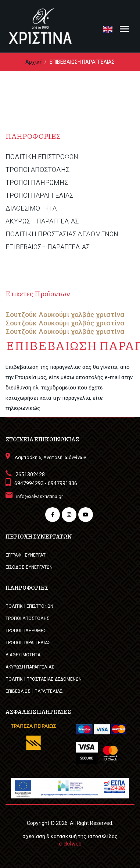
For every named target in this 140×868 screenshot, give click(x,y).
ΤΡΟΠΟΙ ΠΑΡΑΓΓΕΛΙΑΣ (39, 195)
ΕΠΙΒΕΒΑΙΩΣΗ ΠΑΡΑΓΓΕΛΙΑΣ (48, 247)
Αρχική (34, 62)
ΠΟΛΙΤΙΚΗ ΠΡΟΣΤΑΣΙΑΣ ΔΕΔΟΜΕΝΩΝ (62, 234)
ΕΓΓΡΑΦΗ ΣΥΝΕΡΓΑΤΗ (27, 555)
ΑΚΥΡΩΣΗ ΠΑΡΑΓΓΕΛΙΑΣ (42, 221)
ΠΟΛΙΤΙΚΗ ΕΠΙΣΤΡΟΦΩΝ (42, 157)
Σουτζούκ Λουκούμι (37, 315)
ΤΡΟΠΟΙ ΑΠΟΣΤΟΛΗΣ (37, 170)
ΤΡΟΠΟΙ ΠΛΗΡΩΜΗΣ (37, 183)
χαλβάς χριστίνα (98, 315)
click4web (70, 844)
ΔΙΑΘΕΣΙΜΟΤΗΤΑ (31, 208)
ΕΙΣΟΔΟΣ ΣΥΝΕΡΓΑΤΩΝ (29, 567)
